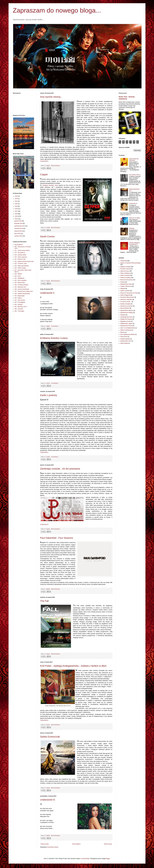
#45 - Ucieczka (19, 309)
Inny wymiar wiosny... (51, 97)
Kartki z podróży (49, 395)
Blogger (108, 859)
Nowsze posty (45, 844)
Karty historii (124, 337)
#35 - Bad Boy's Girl (20, 287)
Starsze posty (108, 844)
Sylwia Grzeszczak (50, 737)
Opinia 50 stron (125, 271)
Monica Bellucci (125, 308)
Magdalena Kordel (125, 321)
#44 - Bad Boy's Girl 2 (21, 307)
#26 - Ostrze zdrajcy (20, 268)
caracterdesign (85, 859)
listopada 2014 (19, 223)
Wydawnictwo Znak (126, 284)
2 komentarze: (55, 326)
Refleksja (132, 228)
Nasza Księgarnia (125, 295)
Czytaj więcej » (44, 161)
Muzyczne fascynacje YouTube (129, 293)
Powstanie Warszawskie (127, 297)
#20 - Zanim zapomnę (21, 257)
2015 (16, 216)
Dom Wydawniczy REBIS (128, 334)
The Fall (44, 601)
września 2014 (19, 228)
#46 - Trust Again (19, 311)
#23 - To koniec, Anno (21, 264)
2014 (16, 219)
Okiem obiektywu (125, 273)
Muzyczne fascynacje (126, 280)
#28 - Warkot (18, 274)
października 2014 (20, 226)
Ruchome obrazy (125, 269)
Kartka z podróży (125, 291)
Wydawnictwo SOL (126, 341)
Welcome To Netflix (135, 218)
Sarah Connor (47, 236)
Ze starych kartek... (126, 302)
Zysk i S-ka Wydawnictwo (128, 328)
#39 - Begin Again (20, 296)
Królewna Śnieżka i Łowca (54, 338)
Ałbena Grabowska (126, 330)
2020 (16, 204)
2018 (16, 209)
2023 (16, 199)
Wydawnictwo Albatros (127, 310)
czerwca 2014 (18, 236)
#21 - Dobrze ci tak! (20, 259)
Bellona (122, 332)
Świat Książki (124, 343)
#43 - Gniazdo (18, 305)
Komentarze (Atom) (53, 847)
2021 (16, 201)
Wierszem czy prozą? (126, 306)
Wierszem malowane (126, 299)
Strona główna (76, 844)
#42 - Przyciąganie (20, 302)
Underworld (124, 261)
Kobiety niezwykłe (125, 304)
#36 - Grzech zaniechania (22, 289)
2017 (16, 211)
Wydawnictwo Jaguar (126, 324)
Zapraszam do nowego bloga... (57, 10)
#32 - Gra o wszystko (20, 280)
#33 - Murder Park (20, 283)
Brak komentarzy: (56, 166)
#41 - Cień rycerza (20, 300)
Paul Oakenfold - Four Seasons (57, 538)
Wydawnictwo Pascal (126, 326)
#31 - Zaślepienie (19, 278)
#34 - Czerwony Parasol (21, 285)
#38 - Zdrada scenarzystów (22, 294)
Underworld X (47, 293)
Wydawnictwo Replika (127, 313)
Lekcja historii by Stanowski (134, 160)
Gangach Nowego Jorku (50, 185)
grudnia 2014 (18, 221)
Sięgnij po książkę (125, 267)
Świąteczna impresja (126, 319)
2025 (16, 196)
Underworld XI (133, 203)
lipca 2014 (17, 234)
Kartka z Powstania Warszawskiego (130, 263)
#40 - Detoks (18, 298)
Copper (44, 174)
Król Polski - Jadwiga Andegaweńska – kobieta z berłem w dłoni (73, 666)
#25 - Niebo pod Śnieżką (21, 266)
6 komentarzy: (55, 457)
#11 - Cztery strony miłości (22, 250)
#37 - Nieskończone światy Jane (24, 291)
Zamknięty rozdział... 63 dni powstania (60, 469)
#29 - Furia (18, 276)
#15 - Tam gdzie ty (20, 253)
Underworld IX (48, 800)
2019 (16, 206)
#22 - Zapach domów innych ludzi (24, 261)
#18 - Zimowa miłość (20, 255)
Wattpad (123, 289)
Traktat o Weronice (126, 286)
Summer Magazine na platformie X (134, 243)
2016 (16, 214)
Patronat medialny (125, 278)
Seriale (122, 282)
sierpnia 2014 (18, 231)
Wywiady (123, 315)
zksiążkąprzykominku (126, 317)
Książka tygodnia (125, 339)
